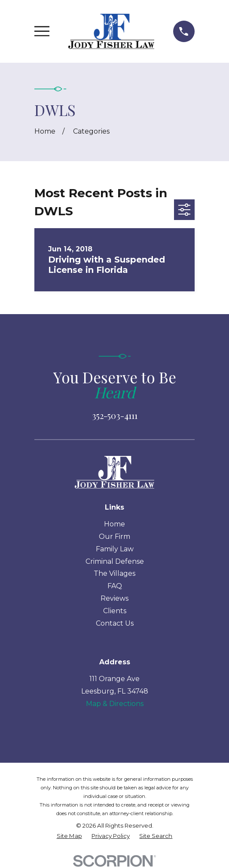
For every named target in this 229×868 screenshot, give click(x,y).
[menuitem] (69, 836)
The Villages (114, 573)
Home (114, 524)
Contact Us (115, 623)
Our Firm (114, 536)
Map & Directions (115, 704)
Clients (115, 611)
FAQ (115, 586)
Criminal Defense (115, 561)
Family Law (115, 549)
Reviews (114, 598)
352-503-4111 (115, 415)
